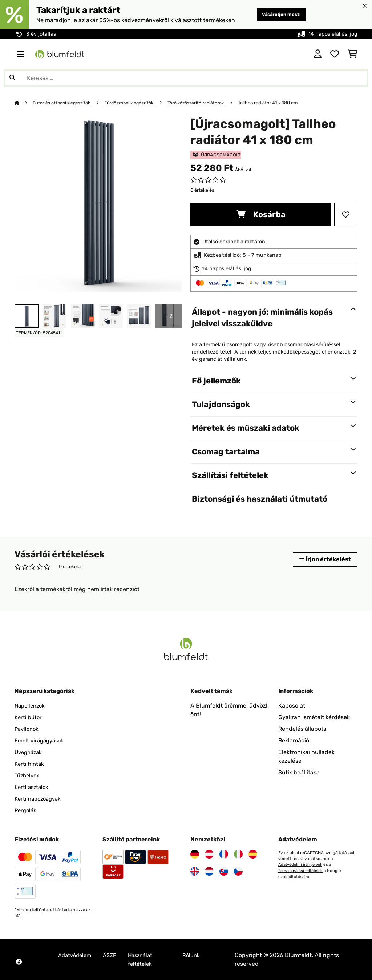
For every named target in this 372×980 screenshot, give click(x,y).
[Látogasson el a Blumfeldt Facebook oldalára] (19, 962)
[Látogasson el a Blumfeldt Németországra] (195, 854)
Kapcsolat (292, 706)
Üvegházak (30, 752)
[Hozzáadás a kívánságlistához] (346, 215)
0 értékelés (202, 190)
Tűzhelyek (28, 775)
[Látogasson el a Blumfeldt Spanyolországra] (253, 854)
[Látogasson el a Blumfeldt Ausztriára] (209, 854)
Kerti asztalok (33, 787)
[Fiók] (318, 54)
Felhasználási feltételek (302, 870)
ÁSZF (113, 955)
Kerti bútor (29, 717)
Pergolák (26, 810)
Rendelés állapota (302, 729)
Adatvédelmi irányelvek (301, 864)
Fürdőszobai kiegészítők (135, 103)
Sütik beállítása (299, 772)
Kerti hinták (30, 764)
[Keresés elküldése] (12, 78)
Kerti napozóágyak (40, 799)
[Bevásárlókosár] (353, 54)
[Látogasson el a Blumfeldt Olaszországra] (238, 854)
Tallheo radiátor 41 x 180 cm (278, 103)
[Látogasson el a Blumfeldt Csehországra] (238, 871)
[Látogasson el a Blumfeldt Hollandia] (209, 871)
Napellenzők (31, 706)
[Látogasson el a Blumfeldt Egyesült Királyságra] (195, 871)
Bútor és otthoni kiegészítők (64, 103)
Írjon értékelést (323, 559)
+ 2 (168, 316)
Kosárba (261, 214)
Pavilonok (28, 729)
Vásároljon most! (278, 14)
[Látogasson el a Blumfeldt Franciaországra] (224, 854)
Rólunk (195, 955)
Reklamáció (294, 740)
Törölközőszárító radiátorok (205, 103)
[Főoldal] (24, 103)
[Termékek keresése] (186, 78)
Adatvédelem (76, 955)
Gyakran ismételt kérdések (314, 717)
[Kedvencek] (335, 54)
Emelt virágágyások (41, 740)
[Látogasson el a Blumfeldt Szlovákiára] (224, 871)
